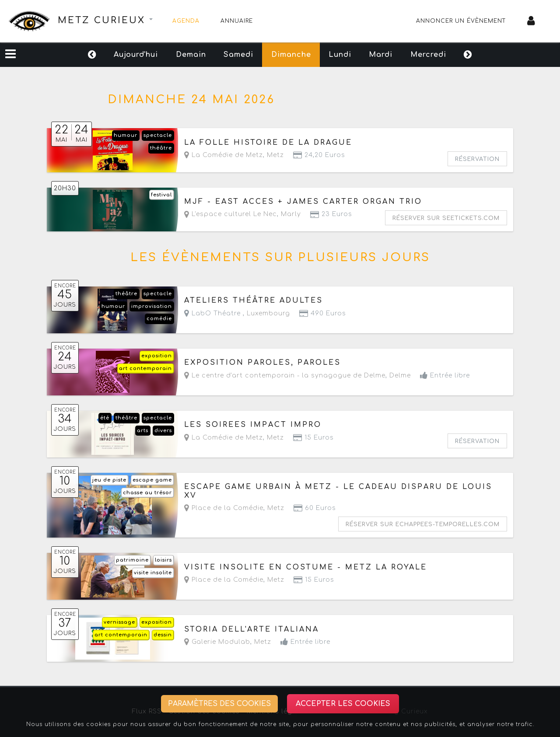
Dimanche (291, 55)
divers (163, 431)
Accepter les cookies (343, 704)
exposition (157, 356)
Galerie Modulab (217, 642)
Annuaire (237, 21)
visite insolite (153, 573)
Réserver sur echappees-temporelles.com (423, 524)
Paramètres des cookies (219, 704)
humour (126, 135)
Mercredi (459, 55)
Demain (170, 55)
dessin (163, 635)
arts (143, 431)
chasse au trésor (147, 493)
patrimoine (132, 560)
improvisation (152, 306)
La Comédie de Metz (224, 155)
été (105, 418)
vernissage (119, 622)
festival (161, 195)
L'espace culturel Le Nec (231, 214)
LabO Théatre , (237, 313)
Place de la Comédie (224, 508)
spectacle (158, 135)
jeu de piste (109, 480)
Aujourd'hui (105, 55)
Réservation (477, 159)
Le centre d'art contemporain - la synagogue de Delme (285, 375)
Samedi (228, 55)
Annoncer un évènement (461, 21)
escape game (152, 480)
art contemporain (145, 368)
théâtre (161, 148)
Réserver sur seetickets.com (446, 218)
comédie (159, 319)
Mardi (402, 55)
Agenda (186, 21)
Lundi (350, 55)
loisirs (163, 560)
